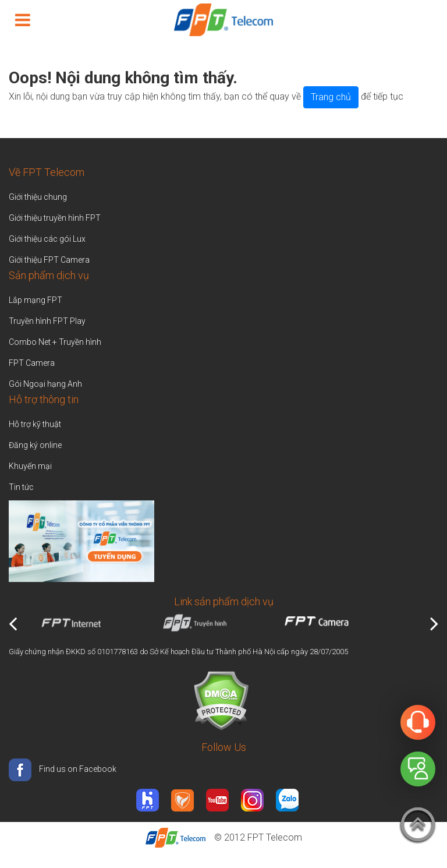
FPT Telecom (275, 837)
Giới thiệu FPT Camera (49, 260)
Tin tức (21, 487)
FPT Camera (32, 363)
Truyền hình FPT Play (47, 321)
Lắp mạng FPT (36, 300)
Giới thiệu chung (39, 197)
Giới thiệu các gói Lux (47, 239)
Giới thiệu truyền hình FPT (55, 218)
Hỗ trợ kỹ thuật (35, 424)
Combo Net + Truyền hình (55, 342)
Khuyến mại (30, 466)
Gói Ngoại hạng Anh (45, 384)
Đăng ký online (35, 445)
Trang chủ (331, 97)
